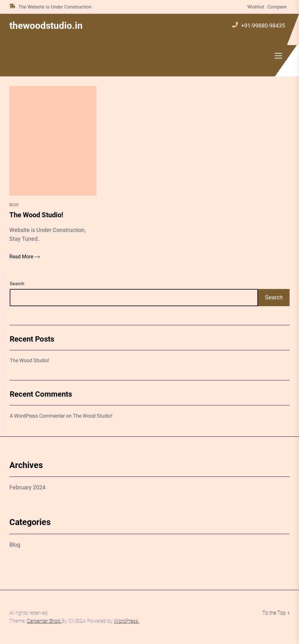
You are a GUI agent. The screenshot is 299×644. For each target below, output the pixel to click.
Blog (14, 205)
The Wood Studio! (29, 361)
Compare (277, 7)
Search (17, 284)
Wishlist (256, 7)
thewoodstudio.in (46, 26)
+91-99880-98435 (263, 26)
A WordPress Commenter (37, 416)
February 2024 (27, 487)
